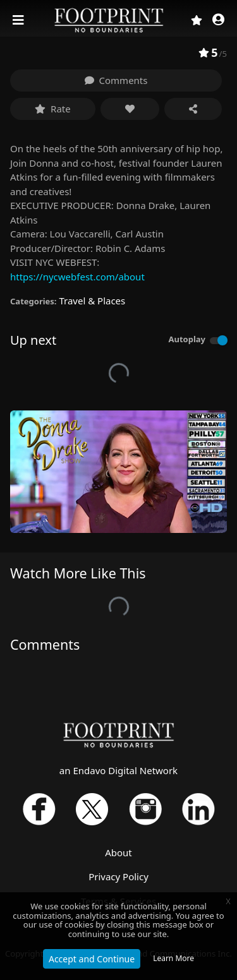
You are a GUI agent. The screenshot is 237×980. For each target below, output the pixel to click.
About (118, 852)
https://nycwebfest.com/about (77, 277)
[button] (218, 21)
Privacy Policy (118, 876)
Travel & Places (92, 301)
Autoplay (187, 339)
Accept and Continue (92, 959)
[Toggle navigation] (20, 20)
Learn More (173, 958)
